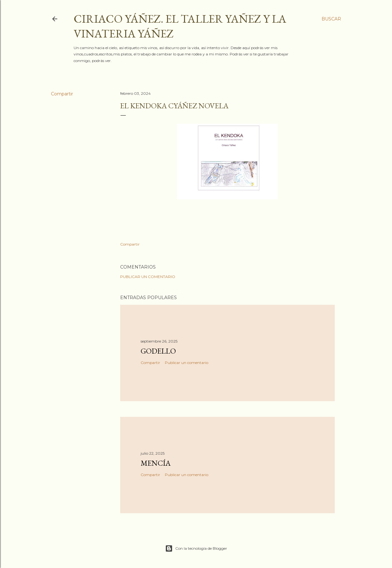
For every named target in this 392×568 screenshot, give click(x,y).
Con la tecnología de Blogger (196, 548)
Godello (158, 351)
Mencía (156, 463)
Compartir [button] (62, 94)
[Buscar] (331, 19)
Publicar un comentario (148, 277)
